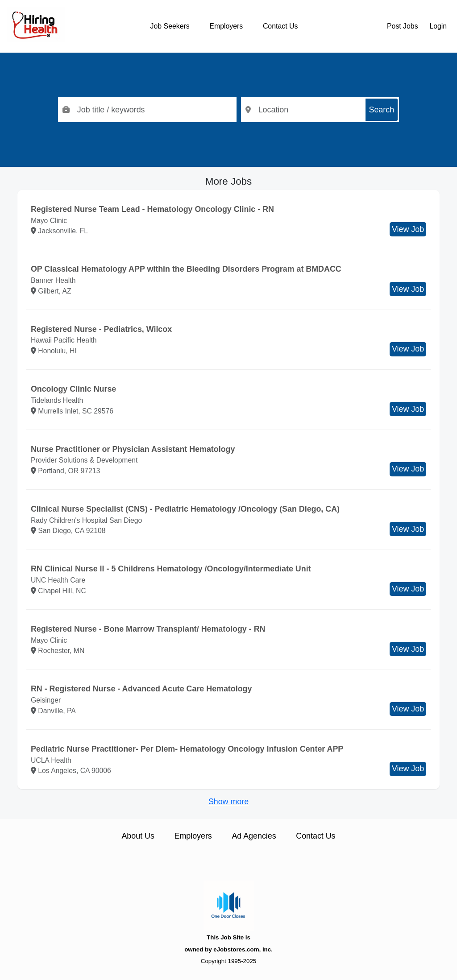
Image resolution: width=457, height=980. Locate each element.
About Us (138, 836)
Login (438, 26)
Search (382, 110)
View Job (408, 229)
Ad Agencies (254, 836)
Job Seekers (170, 26)
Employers (226, 26)
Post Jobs (403, 26)
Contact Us (280, 26)
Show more (228, 802)
